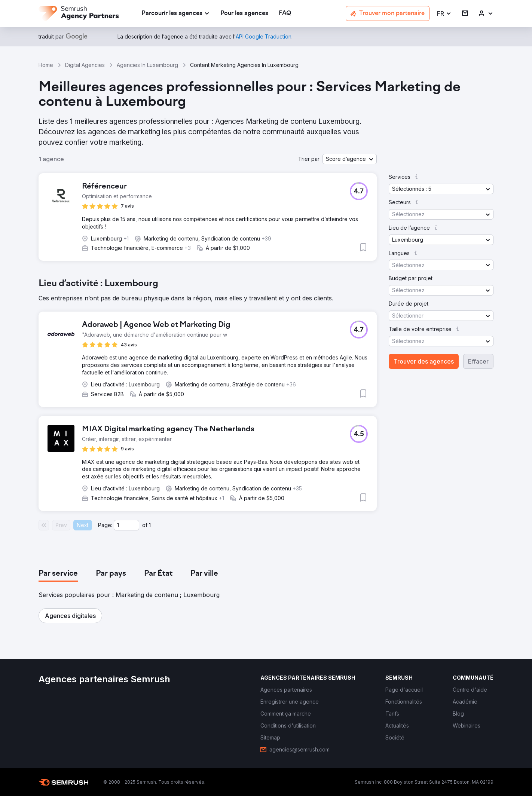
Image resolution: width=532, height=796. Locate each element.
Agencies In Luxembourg (147, 65)
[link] (244, 14)
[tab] (58, 574)
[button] (444, 14)
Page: (105, 525)
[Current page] (126, 525)
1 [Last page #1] (150, 525)
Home (46, 65)
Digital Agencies (85, 65)
